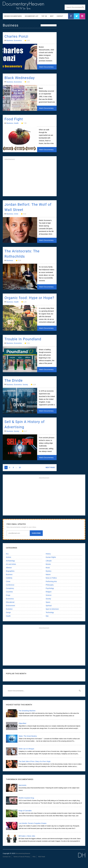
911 (7, 554)
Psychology (50, 588)
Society (25, 385)
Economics (18, 40)
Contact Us (7, 857)
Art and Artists (11, 564)
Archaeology (10, 561)
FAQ (34, 857)
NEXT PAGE (50, 467)
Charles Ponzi (16, 36)
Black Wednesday (20, 78)
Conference (10, 585)
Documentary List (32, 16)
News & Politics (51, 578)
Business (10, 40)
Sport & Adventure (52, 609)
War (47, 616)
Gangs (8, 612)
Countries (9, 592)
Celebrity (9, 578)
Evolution (9, 609)
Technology (50, 612)
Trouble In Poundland (23, 339)
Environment (10, 606)
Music (48, 568)
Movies (48, 564)
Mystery (49, 571)
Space (48, 602)
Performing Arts (51, 581)
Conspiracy (10, 588)
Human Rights (51, 557)
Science (49, 595)
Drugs (8, 595)
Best (52, 16)
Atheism (9, 568)
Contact (60, 16)
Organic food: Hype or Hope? (29, 298)
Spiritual (49, 606)
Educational (10, 602)
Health (16, 123)
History (48, 554)
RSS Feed (42, 857)
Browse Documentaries (13, 16)
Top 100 (44, 16)
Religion (49, 592)
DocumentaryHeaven (23, 853)
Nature (48, 574)
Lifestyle (49, 561)
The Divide (14, 380)
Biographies (10, 571)
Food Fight (14, 119)
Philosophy (50, 585)
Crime (16, 214)
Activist (8, 557)
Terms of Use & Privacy (22, 857)
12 (20, 467)
